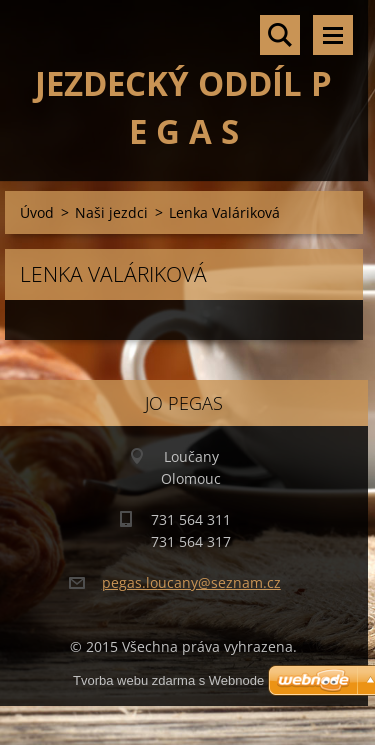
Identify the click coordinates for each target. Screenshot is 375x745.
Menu (333, 35)
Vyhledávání (280, 35)
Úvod (37, 212)
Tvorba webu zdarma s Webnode (168, 680)
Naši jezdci (111, 212)
